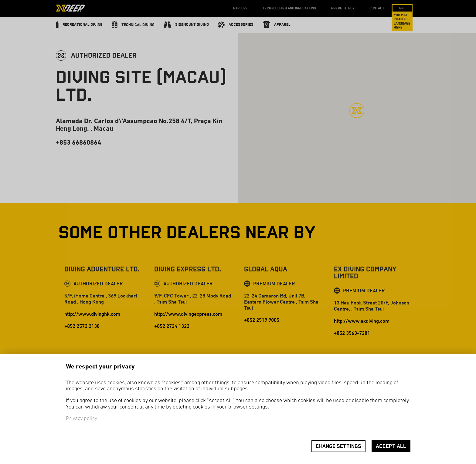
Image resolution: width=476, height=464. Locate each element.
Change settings (338, 446)
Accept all (391, 446)
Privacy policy (82, 419)
